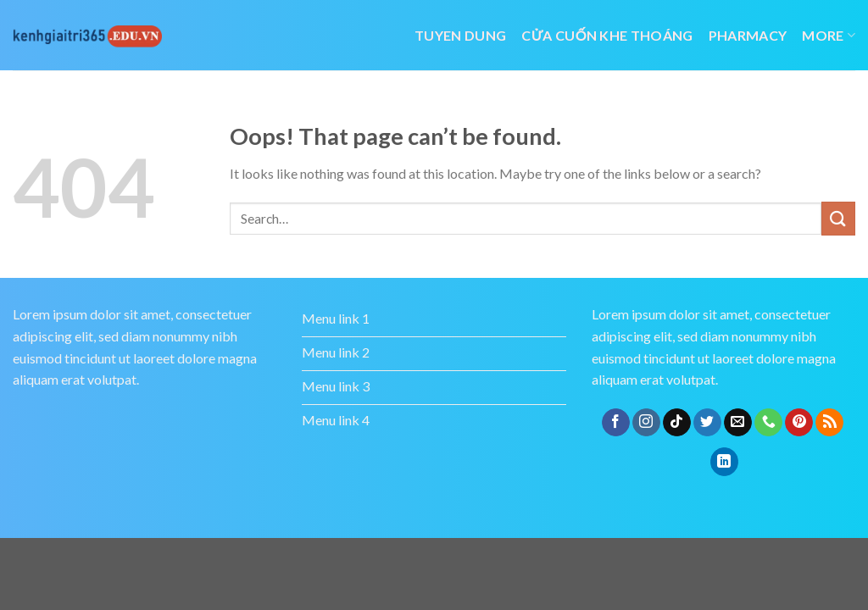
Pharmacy (748, 35)
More (829, 35)
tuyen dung (460, 35)
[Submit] (838, 218)
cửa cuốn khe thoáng (607, 35)
